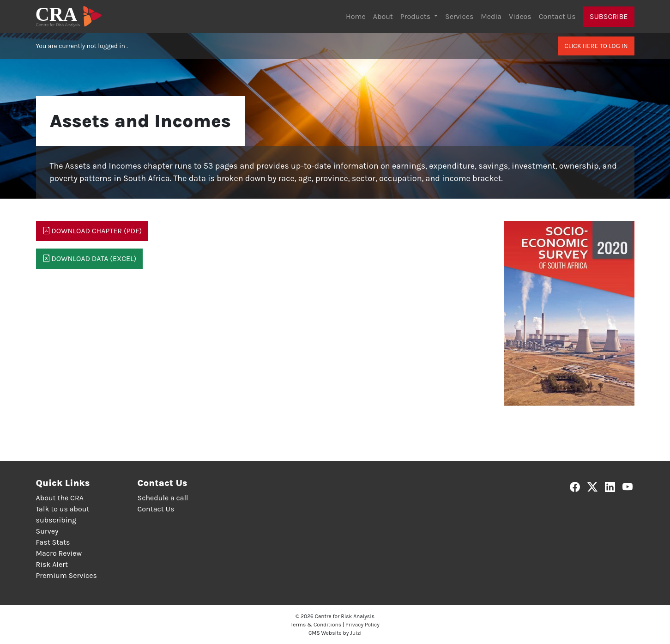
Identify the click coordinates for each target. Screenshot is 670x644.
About (383, 16)
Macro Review (59, 553)
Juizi (356, 633)
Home (356, 16)
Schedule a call (163, 498)
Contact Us (557, 16)
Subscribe (609, 16)
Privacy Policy (362, 625)
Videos (520, 16)
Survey (47, 531)
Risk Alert (52, 564)
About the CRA (60, 498)
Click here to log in (596, 46)
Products (416, 16)
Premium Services (66, 575)
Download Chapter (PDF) (92, 231)
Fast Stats (53, 542)
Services (459, 16)
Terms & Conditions (316, 625)
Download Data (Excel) (90, 258)
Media (491, 16)
